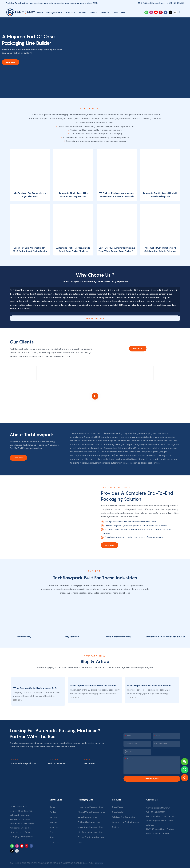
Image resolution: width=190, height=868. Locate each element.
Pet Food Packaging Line (89, 822)
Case (52, 832)
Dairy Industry (71, 637)
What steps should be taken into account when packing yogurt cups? (149, 686)
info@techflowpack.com (152, 3)
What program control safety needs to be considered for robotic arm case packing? (36, 688)
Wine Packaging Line (87, 817)
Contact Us (54, 842)
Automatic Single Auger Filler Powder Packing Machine (73, 195)
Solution (53, 822)
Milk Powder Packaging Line (90, 832)
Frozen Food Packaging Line (90, 807)
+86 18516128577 (175, 3)
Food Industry (24, 637)
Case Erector (118, 812)
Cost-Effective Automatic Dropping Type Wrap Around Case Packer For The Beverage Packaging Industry (117, 250)
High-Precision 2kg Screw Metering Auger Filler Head (30, 195)
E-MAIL (17, 759)
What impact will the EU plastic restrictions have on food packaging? (93, 686)
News (52, 837)
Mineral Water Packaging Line (91, 812)
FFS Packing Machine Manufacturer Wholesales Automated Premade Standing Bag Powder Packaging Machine (117, 195)
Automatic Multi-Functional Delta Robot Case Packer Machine (73, 249)
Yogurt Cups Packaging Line (90, 827)
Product (53, 812)
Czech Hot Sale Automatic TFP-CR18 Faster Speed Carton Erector (30, 249)
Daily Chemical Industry (119, 637)
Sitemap (99, 863)
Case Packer (118, 807)
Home (52, 807)
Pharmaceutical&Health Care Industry (166, 637)
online (53, 759)
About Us (54, 827)
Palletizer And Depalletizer (124, 817)
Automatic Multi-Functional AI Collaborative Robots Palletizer (160, 249)
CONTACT (91, 759)
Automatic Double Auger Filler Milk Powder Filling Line (160, 195)
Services (53, 817)
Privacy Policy (88, 863)
